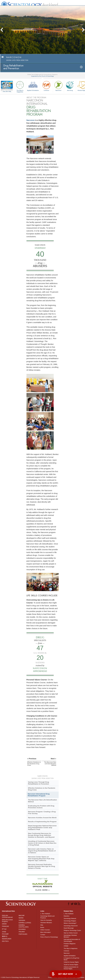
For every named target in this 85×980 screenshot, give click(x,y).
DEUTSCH (5, 941)
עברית (4, 929)
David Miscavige (69, 928)
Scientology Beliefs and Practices (47, 917)
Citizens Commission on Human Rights (71, 968)
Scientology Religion (70, 921)
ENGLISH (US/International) (7, 916)
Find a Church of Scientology (49, 937)
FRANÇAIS (5, 926)
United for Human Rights (71, 962)
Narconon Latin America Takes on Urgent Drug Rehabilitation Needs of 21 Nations (42, 851)
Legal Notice (80, 977)
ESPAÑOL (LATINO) (25, 923)
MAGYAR (22, 915)
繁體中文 (5, 936)
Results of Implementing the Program (42, 822)
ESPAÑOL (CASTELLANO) (24, 926)
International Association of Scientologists (72, 940)
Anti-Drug (70, 86)
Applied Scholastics (33, 86)
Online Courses (45, 930)
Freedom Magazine (70, 944)
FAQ (42, 925)
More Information (45, 932)
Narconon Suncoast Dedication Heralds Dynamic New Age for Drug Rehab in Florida (41, 866)
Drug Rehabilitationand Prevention (13, 67)
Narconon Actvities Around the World (42, 818)
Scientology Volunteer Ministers (70, 936)
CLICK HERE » (42, 890)
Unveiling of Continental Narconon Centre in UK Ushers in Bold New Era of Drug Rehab (42, 843)
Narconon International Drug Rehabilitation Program (39, 795)
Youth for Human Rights (71, 965)
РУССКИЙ (5, 934)
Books (42, 927)
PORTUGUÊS (23, 934)
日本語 (4, 932)
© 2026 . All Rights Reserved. (20, 977)
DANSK (4, 924)
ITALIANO (22, 932)
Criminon (46, 86)
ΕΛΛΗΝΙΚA (22, 929)
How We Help (7, 91)
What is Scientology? (70, 923)
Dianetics (67, 916)
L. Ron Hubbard (45, 914)
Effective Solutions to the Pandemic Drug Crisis (42, 789)
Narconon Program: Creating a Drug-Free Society (42, 813)
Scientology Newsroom (71, 926)
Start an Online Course (71, 933)
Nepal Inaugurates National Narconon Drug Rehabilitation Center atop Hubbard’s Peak (42, 828)
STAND (66, 946)
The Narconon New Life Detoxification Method (42, 801)
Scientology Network (70, 918)
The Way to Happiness (20, 86)
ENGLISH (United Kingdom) (7, 921)
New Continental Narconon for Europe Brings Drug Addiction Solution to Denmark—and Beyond (41, 835)
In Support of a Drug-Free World (71, 959)
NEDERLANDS (7, 939)
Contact (43, 935)
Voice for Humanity (46, 920)
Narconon (58, 86)
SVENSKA (22, 920)
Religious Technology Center (72, 930)
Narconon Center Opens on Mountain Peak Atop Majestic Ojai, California (41, 859)
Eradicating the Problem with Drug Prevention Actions (41, 807)
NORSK (21, 918)
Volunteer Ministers (46, 923)
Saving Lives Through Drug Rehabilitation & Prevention (38, 783)
